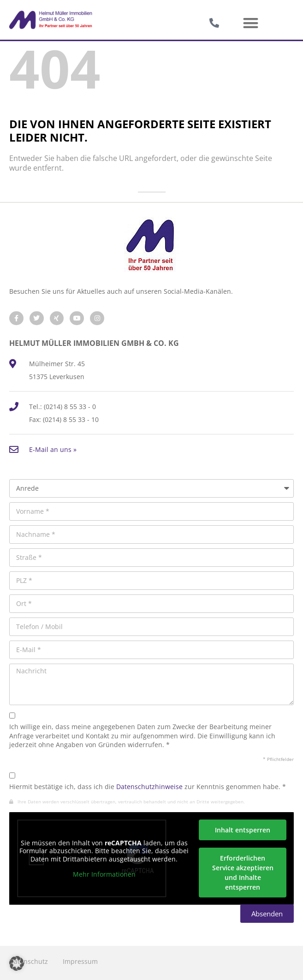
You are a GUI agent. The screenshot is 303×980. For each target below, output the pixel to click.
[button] (251, 23)
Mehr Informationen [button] (104, 874)
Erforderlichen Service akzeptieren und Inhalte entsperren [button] (243, 873)
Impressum (80, 961)
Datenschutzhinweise (149, 787)
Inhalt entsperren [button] (243, 830)
